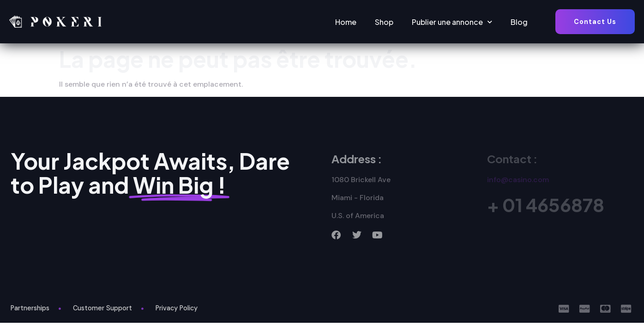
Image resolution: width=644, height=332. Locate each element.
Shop (384, 22)
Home (346, 22)
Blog (519, 22)
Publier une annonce (452, 22)
